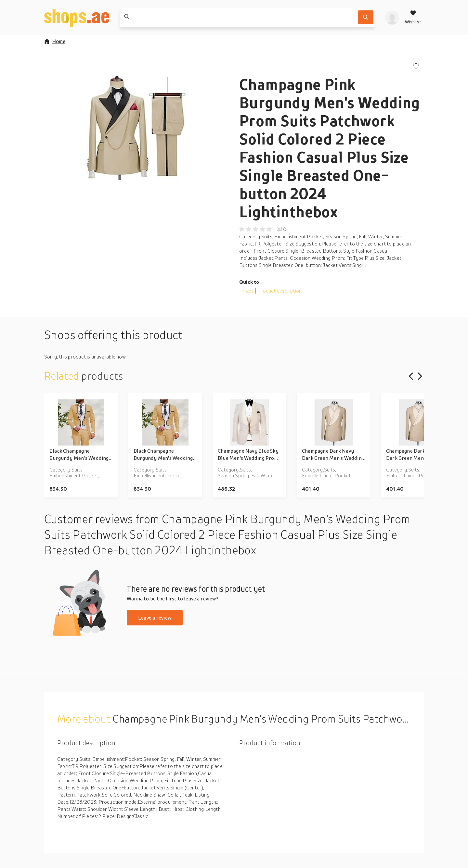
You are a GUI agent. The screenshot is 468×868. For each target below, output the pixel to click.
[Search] (366, 17)
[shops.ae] (77, 18)
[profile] (392, 18)
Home (55, 41)
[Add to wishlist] (416, 66)
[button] (136, 128)
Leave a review (155, 618)
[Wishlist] (413, 18)
